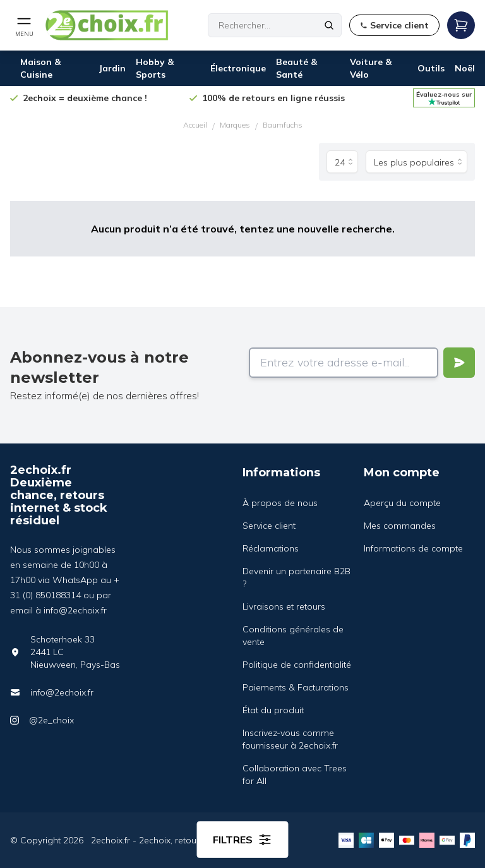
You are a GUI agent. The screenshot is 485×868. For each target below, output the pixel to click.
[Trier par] (416, 162)
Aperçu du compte (402, 503)
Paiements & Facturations (296, 687)
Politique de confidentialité (297, 665)
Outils (431, 68)
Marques (235, 125)
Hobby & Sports (155, 68)
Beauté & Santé (296, 68)
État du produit (273, 710)
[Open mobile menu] (24, 25)
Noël (465, 68)
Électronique (238, 68)
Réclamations (271, 548)
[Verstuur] (459, 363)
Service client (269, 526)
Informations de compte (413, 548)
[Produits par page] (342, 162)
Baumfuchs (283, 125)
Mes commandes (400, 526)
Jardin (112, 68)
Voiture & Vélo (371, 68)
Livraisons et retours (284, 606)
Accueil (195, 125)
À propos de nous (280, 503)
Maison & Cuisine (40, 68)
